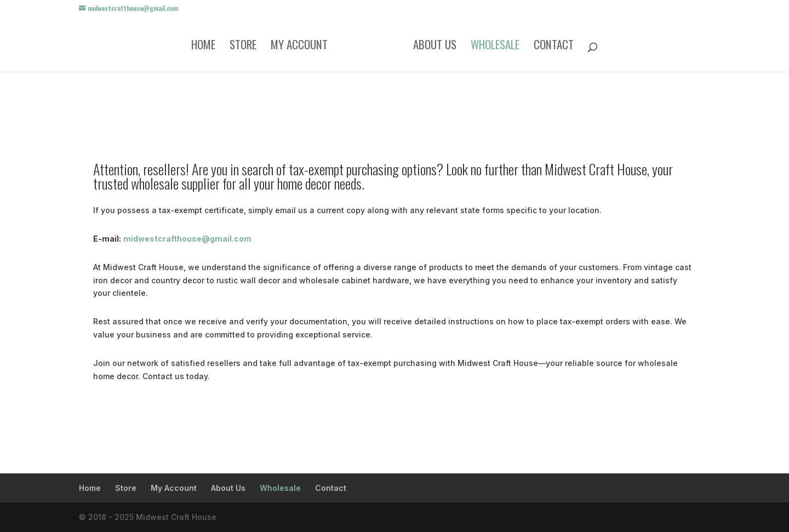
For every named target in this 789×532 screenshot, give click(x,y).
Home (203, 47)
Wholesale (495, 47)
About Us (435, 47)
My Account (299, 47)
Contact (554, 47)
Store (243, 47)
